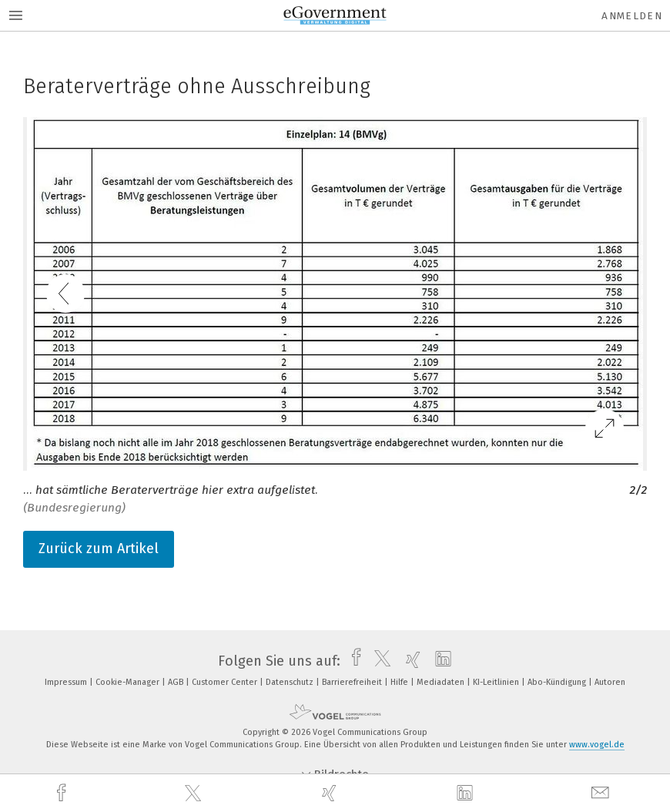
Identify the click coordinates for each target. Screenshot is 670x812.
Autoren (610, 682)
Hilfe (400, 682)
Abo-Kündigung (558, 682)
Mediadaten (442, 682)
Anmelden (632, 16)
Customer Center (226, 682)
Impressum (67, 682)
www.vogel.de (597, 745)
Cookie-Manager (129, 682)
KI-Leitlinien (497, 682)
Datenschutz (291, 682)
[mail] (602, 793)
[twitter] (195, 794)
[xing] (331, 793)
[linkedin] (467, 794)
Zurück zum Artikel (99, 549)
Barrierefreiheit (353, 682)
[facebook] (63, 793)
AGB (177, 682)
